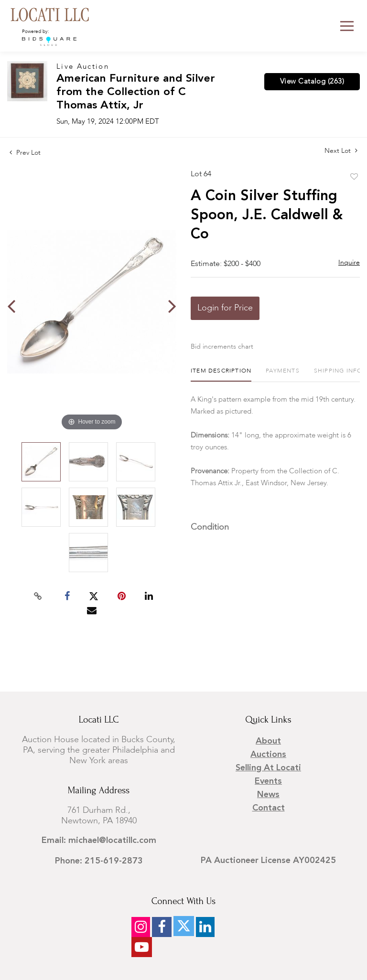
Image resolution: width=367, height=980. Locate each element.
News (268, 795)
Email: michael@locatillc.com (99, 841)
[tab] (221, 375)
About (268, 741)
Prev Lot (25, 153)
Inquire (349, 263)
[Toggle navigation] (347, 26)
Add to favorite (354, 177)
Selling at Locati (268, 768)
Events (268, 781)
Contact (269, 808)
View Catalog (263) (312, 82)
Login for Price (225, 308)
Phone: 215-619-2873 (99, 861)
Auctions (268, 755)
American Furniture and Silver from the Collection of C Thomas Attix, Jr (136, 92)
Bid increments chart (222, 347)
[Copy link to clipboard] (38, 597)
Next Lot (341, 151)
